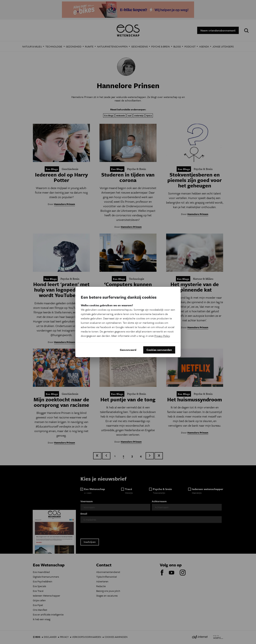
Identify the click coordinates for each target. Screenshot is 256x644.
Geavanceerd (128, 350)
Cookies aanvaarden (159, 350)
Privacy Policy (162, 336)
